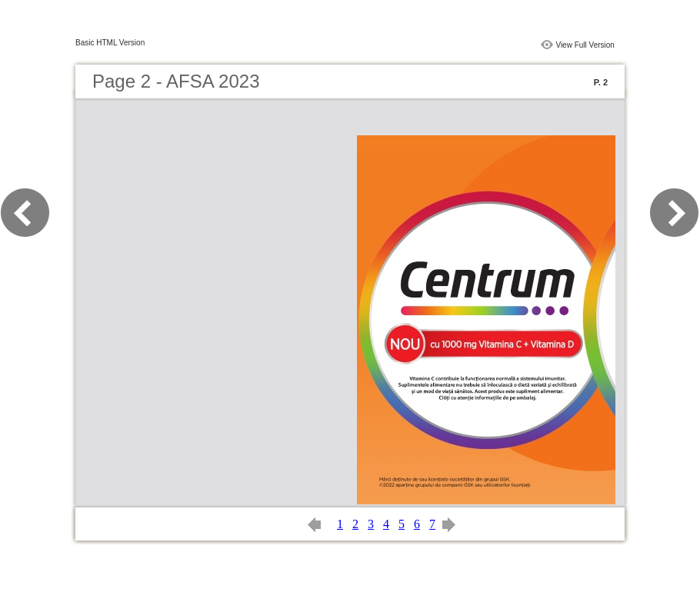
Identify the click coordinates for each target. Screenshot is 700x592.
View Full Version (585, 45)
